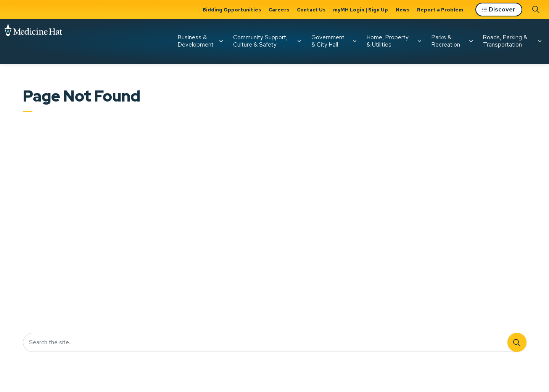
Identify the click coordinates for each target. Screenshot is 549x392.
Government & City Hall (328, 41)
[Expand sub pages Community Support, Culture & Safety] (299, 41)
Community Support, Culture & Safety (260, 41)
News (402, 10)
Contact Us (311, 10)
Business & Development (196, 41)
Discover (499, 10)
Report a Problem (440, 10)
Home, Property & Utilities (388, 41)
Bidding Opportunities (232, 10)
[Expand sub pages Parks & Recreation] (471, 41)
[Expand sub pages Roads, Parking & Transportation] (539, 41)
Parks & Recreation (446, 41)
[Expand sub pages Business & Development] (221, 41)
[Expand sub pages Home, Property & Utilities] (419, 41)
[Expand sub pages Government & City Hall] (354, 41)
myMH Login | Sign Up (361, 10)
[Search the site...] (275, 342)
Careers (279, 10)
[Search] (517, 342)
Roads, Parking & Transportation (505, 41)
